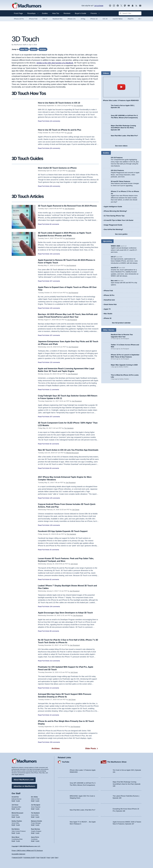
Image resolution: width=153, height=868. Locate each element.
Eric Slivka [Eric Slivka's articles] (34, 796)
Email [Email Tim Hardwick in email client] (33, 816)
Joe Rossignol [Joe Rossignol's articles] (36, 804)
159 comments (55, 742)
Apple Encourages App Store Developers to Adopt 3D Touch (67, 613)
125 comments (55, 498)
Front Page (18, 13)
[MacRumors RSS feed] (136, 6)
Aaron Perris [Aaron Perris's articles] (35, 837)
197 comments (55, 335)
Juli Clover (72, 171)
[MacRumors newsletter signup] (140, 6)
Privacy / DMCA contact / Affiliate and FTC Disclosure (27, 850)
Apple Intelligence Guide (113, 207)
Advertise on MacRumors (24, 786)
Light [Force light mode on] (52, 858)
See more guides (121, 234)
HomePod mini (109, 300)
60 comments (54, 227)
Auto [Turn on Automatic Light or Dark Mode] (49, 858)
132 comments (55, 362)
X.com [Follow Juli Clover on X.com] (18, 808)
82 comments (54, 579)
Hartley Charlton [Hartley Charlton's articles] (17, 821)
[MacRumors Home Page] (27, 6)
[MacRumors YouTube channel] (129, 6)
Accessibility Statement (18, 854)
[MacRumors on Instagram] (114, 6)
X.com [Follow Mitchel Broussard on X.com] (18, 816)
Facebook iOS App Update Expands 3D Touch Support (64, 531)
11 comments (54, 390)
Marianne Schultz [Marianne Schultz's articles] (36, 821)
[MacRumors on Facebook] (118, 6)
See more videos (121, 146)
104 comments (55, 607)
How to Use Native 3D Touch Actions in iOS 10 (60, 103)
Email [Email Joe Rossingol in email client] (33, 808)
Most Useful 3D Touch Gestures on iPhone (59, 168)
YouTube (66, 761)
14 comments (54, 688)
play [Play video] (121, 87)
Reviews (67, 13)
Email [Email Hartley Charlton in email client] (13, 824)
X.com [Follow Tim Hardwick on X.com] (37, 816)
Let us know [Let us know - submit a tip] (99, 6)
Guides (45, 13)
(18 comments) (55, 121)
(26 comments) (55, 148)
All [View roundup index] (140, 19)
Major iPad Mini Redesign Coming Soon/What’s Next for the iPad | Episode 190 (123, 128)
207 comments (55, 417)
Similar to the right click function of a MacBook (55, 63)
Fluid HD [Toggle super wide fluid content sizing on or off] (43, 858)
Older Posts (92, 749)
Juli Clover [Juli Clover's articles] (15, 804)
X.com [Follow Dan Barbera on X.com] (18, 833)
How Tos (56, 13)
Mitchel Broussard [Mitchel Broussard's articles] (17, 813)
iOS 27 (45, 19)
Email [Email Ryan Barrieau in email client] (33, 833)
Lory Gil (70, 133)
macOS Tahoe (118, 19)
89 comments (54, 631)
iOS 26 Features (117, 158)
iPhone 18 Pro (19, 19)
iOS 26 (105, 19)
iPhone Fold (33, 19)
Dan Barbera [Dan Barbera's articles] (16, 829)
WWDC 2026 (115, 246)
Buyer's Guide (81, 13)
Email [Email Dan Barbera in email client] (13, 833)
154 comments (55, 254)
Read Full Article (44, 121)
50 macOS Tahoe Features (121, 181)
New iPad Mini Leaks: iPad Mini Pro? (124, 136)
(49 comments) (55, 186)
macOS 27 (115, 268)
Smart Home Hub (110, 304)
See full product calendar (121, 323)
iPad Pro (131, 19)
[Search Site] (130, 13)
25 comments (54, 550)
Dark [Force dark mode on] (56, 858)
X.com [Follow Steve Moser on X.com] (18, 841)
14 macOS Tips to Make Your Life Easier (119, 220)
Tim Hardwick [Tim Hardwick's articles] (35, 813)
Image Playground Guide (113, 225)
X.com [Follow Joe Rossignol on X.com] (37, 808)
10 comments (54, 715)
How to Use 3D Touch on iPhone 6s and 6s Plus (61, 130)
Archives (56, 748)
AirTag (83, 19)
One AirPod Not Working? (114, 229)
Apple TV (107, 309)
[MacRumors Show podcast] (110, 6)
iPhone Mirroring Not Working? (116, 211)
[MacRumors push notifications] (133, 6)
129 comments (55, 525)
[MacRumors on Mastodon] (125, 6)
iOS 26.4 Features (117, 170)
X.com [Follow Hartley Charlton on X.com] (18, 824)
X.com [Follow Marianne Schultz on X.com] (37, 824)
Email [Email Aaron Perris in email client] (33, 841)
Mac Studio (108, 314)
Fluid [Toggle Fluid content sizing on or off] (38, 858)
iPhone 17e (72, 19)
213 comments (55, 661)
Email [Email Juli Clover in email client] (13, 808)
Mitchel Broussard (72, 455)
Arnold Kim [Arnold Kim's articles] (15, 796)
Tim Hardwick (78, 106)
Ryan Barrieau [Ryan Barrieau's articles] (36, 829)
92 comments (54, 444)
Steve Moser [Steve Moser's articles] (16, 837)
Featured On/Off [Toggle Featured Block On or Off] (17, 858)
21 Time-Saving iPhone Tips (114, 216)
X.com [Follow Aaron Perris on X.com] (37, 841)
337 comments (55, 281)
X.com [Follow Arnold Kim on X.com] (18, 800)
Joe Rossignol (70, 211)
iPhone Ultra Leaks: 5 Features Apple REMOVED (121, 100)
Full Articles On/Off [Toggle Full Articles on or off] (29, 858)
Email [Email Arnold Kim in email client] (13, 800)
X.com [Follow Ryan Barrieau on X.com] (37, 833)
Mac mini (114, 281)
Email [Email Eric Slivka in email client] (33, 800)
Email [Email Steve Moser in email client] (13, 841)
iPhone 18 (94, 19)
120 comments (55, 308)
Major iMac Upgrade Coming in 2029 (124, 365)
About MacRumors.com (24, 779)
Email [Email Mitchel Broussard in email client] (13, 816)
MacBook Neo (57, 19)
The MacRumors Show (117, 761)
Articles (43, 49)
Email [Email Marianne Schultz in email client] (33, 824)
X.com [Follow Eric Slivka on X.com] (37, 800)
